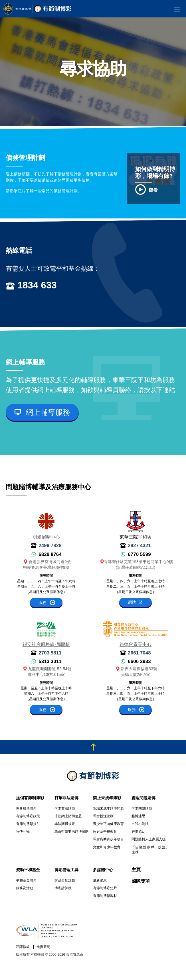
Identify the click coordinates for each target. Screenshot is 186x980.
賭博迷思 (138, 816)
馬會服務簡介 (26, 808)
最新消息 (100, 880)
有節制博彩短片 (105, 888)
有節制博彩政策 (28, 816)
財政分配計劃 (65, 880)
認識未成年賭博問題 (108, 808)
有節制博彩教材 (105, 896)
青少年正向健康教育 (108, 824)
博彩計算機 (63, 888)
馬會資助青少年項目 (108, 839)
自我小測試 (140, 824)
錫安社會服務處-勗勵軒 (46, 645)
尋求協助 (138, 832)
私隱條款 (23, 947)
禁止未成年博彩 (107, 798)
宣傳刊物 (23, 832)
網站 (132, 602)
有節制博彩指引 (28, 824)
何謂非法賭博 (65, 808)
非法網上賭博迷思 (68, 816)
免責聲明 (43, 947)
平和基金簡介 (26, 880)
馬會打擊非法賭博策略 (72, 832)
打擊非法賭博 (66, 798)
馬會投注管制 (103, 816)
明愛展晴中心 (46, 537)
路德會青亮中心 (136, 645)
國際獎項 (141, 881)
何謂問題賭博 (142, 808)
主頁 (136, 870)
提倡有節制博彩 (30, 798)
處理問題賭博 (143, 798)
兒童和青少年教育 (107, 847)
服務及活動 (25, 888)
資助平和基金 (28, 870)
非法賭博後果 (65, 824)
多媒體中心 (103, 870)
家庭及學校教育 (105, 832)
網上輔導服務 (48, 412)
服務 (43, 603)
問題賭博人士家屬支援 (149, 839)
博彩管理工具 (66, 870)
